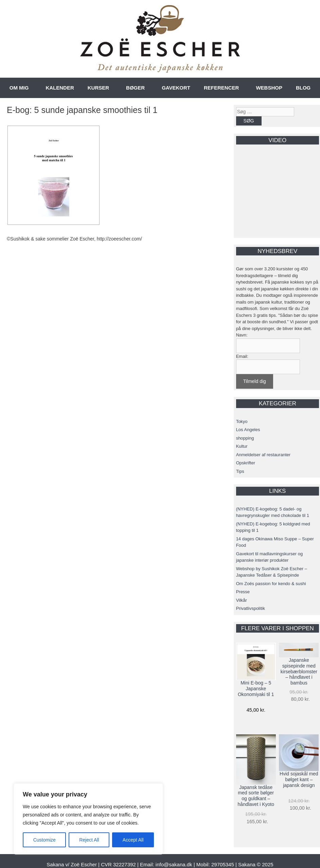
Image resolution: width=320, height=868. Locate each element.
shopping (245, 438)
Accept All (133, 840)
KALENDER (60, 88)
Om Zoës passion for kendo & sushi (271, 584)
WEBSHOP (269, 88)
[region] (88, 819)
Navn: (242, 335)
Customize (45, 840)
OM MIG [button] (19, 88)
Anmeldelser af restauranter (263, 455)
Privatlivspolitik (251, 608)
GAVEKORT (176, 88)
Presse (243, 592)
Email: (242, 356)
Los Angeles (248, 430)
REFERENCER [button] (221, 88)
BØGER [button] (135, 88)
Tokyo (242, 421)
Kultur (242, 446)
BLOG (303, 88)
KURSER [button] (98, 88)
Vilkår (242, 600)
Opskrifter (246, 463)
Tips (240, 471)
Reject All (89, 840)
